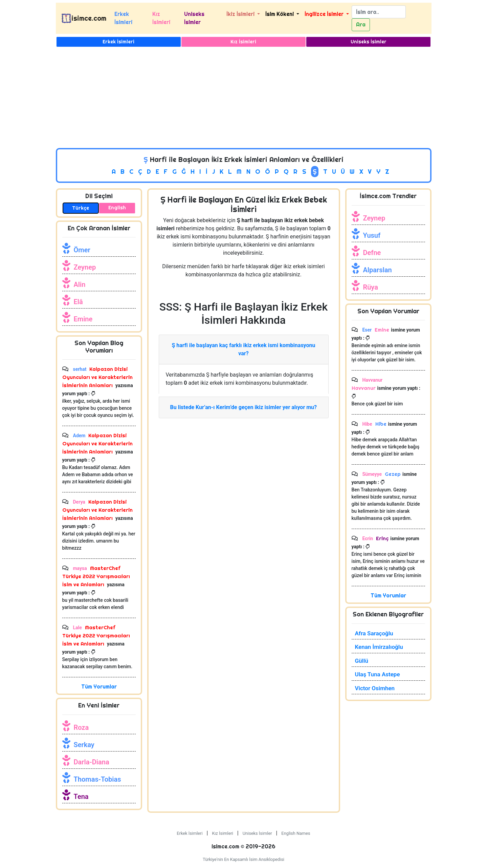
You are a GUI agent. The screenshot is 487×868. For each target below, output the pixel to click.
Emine (83, 319)
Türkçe (81, 208)
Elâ (78, 302)
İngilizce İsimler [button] (325, 14)
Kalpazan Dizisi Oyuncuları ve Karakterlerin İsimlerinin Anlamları (97, 377)
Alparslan (378, 270)
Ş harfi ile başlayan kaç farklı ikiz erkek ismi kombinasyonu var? (243, 349)
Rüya (371, 287)
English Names (296, 833)
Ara (361, 25)
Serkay (84, 745)
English (117, 208)
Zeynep (85, 267)
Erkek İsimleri (123, 18)
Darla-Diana (92, 762)
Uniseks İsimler (194, 18)
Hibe (380, 424)
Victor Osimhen (375, 688)
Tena (81, 797)
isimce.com (89, 18)
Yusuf (372, 235)
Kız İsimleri (161, 18)
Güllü (362, 661)
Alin (80, 284)
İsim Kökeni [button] (280, 14)
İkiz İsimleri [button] (241, 14)
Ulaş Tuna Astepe (378, 674)
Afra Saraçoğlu (374, 633)
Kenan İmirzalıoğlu (379, 647)
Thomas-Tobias (97, 779)
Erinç (382, 538)
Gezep (392, 474)
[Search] (379, 12)
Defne (372, 253)
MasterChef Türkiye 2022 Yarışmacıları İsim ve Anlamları (96, 576)
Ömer (82, 250)
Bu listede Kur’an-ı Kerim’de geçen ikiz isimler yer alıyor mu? (244, 407)
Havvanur (364, 388)
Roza (81, 727)
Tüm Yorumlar (99, 687)
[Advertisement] (244, 97)
